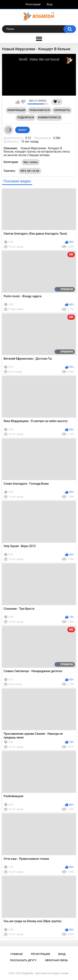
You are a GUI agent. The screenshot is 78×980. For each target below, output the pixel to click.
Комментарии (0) (49, 118)
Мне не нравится (23, 102)
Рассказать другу (23, 960)
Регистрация (33, 4)
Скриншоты (62, 110)
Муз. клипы (31, 162)
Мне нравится (18, 102)
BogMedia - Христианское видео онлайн (45, 973)
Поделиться (25, 118)
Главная (17, 954)
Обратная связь (56, 960)
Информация (16, 110)
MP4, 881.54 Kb (30, 171)
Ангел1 (22, 130)
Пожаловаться (40, 110)
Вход (50, 4)
